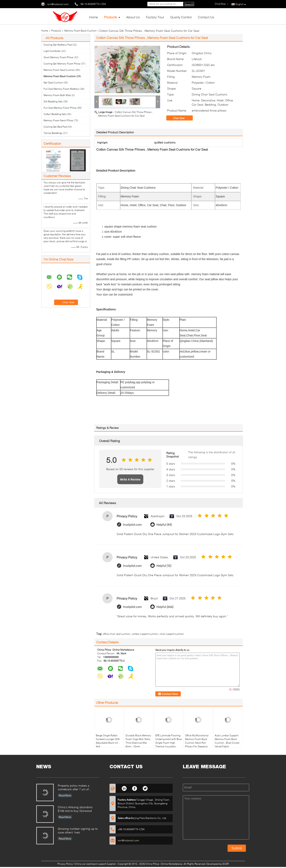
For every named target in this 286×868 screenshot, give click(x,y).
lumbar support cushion (145, 634)
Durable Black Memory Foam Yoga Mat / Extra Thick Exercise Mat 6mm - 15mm (138, 741)
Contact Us (206, 17)
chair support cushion (172, 634)
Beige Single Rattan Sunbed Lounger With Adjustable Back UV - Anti (108, 741)
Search (189, 4)
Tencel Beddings (53, 133)
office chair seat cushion (116, 634)
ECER (226, 864)
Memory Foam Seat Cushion (59, 70)
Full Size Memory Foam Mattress (61, 89)
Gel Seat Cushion (53, 83)
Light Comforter (52, 51)
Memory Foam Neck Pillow (58, 120)
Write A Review (130, 479)
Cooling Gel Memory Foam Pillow (62, 64)
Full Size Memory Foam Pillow (60, 108)
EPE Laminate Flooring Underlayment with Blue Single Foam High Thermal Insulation (169, 741)
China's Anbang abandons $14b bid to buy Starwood (75, 809)
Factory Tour (155, 17)
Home (94, 17)
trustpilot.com (133, 525)
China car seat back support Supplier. (96, 864)
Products (111, 17)
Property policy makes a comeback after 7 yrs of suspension (74, 788)
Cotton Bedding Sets (55, 114)
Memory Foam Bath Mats (57, 95)
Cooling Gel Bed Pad (55, 127)
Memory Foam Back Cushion (80, 31)
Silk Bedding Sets (53, 101)
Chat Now (182, 118)
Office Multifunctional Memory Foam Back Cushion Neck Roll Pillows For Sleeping (197, 741)
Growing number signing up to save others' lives (78, 830)
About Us (133, 17)
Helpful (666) (165, 607)
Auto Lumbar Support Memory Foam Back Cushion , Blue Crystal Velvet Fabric (227, 741)
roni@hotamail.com (58, 4)
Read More (65, 795)
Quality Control (181, 17)
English (241, 4)
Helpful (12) (164, 566)
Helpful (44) (164, 525)
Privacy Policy (65, 864)
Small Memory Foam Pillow (58, 57)
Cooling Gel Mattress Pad (58, 45)
